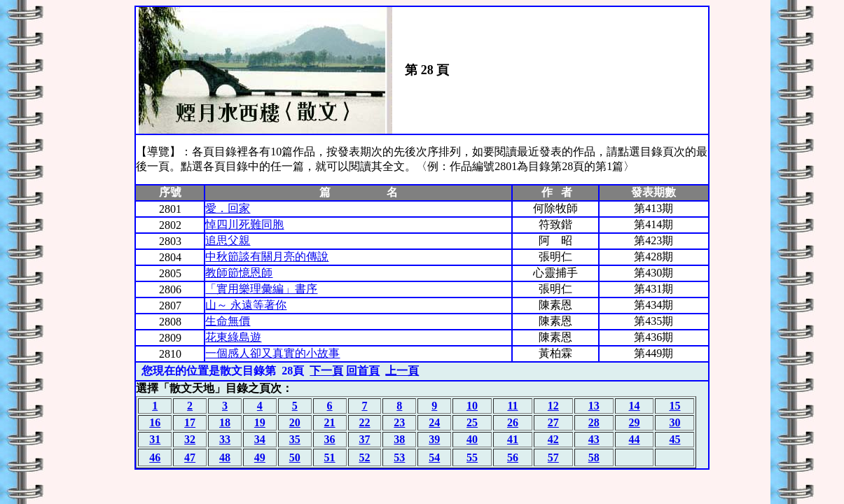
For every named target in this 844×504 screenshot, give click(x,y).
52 (364, 457)
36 (330, 439)
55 (472, 457)
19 (260, 422)
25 (472, 422)
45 (674, 439)
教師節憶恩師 (239, 273)
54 (434, 457)
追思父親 (228, 240)
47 (190, 457)
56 (513, 457)
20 (295, 422)
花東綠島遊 (233, 337)
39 (434, 439)
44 (635, 439)
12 (553, 406)
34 (260, 439)
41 (513, 439)
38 (399, 439)
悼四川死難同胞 (244, 224)
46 (155, 457)
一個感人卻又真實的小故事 (272, 353)
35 (295, 439)
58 (594, 457)
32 (190, 439)
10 (472, 406)
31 (155, 439)
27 (553, 422)
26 (513, 422)
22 (364, 422)
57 (553, 457)
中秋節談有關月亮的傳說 (267, 257)
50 (295, 457)
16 (155, 422)
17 (190, 422)
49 (260, 457)
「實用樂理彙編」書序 (261, 289)
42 (553, 439)
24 (434, 422)
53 (399, 457)
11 (512, 406)
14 (635, 406)
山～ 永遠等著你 (246, 305)
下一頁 (326, 371)
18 (225, 422)
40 (472, 439)
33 (225, 439)
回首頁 (363, 371)
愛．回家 (228, 208)
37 (364, 439)
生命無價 (228, 321)
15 (674, 406)
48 (225, 457)
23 (399, 422)
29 (635, 422)
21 (330, 422)
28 (594, 422)
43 (594, 439)
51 (330, 457)
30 (674, 422)
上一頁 (402, 371)
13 (594, 406)
